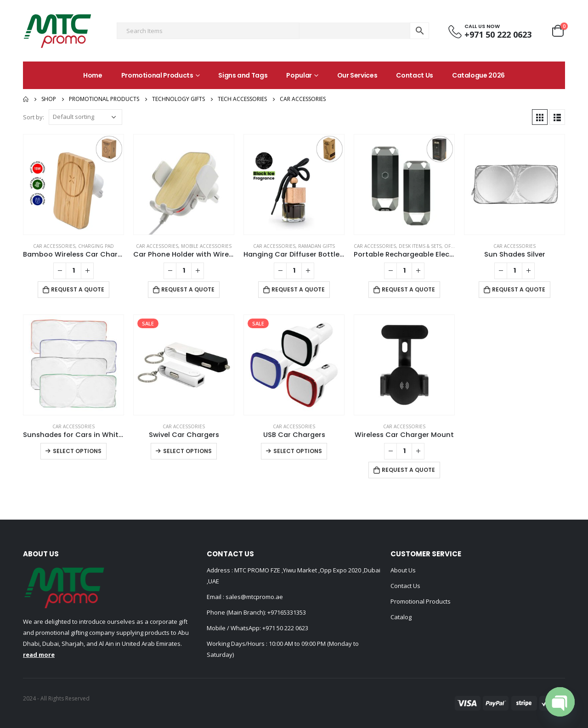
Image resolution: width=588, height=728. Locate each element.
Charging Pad (96, 246)
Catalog (401, 617)
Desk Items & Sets (420, 246)
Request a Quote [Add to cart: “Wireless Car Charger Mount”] (408, 470)
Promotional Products (157, 75)
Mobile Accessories (206, 246)
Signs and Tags (243, 75)
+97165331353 (287, 612)
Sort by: (34, 117)
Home (93, 75)
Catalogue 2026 (478, 75)
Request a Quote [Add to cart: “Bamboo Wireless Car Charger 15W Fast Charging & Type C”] (78, 289)
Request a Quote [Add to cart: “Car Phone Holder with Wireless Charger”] (188, 289)
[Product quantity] (73, 271)
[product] (73, 185)
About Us (403, 570)
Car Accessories (54, 246)
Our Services (357, 75)
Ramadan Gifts (317, 246)
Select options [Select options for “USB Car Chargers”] (298, 451)
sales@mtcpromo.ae (254, 597)
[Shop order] (85, 117)
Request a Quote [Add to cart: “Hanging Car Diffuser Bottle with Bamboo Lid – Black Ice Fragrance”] (298, 289)
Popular (299, 75)
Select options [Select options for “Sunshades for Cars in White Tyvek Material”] (77, 451)
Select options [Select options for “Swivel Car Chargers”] (187, 451)
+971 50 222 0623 (285, 628)
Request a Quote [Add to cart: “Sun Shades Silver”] (519, 289)
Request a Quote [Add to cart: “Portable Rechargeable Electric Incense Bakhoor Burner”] (408, 289)
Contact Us (415, 75)
